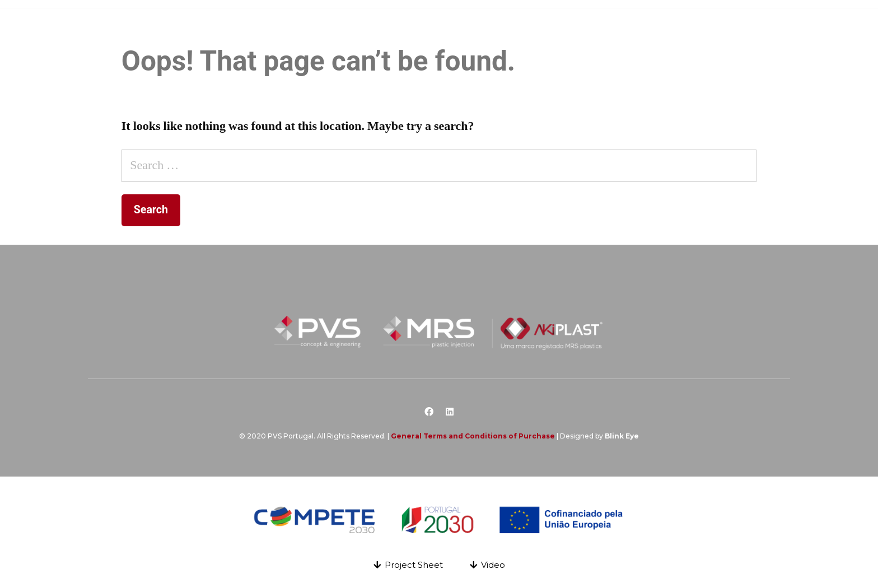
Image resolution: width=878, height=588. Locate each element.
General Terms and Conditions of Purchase (473, 436)
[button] (408, 565)
